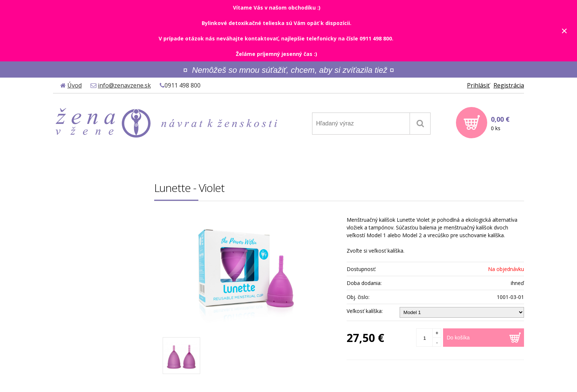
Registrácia (509, 85)
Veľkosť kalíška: (365, 311)
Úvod (75, 85)
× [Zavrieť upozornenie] (564, 31)
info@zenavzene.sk (124, 85)
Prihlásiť (478, 85)
